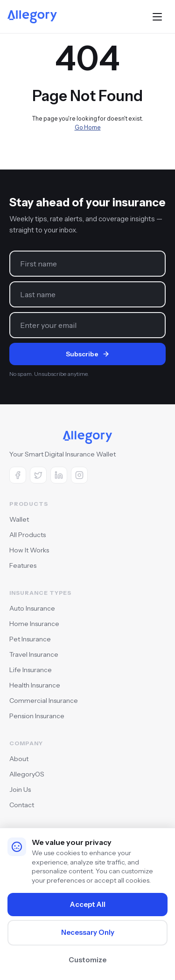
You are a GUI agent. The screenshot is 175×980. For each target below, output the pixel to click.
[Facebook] (18, 475)
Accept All (88, 904)
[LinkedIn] (59, 475)
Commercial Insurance (44, 701)
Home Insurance (34, 624)
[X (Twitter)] (38, 475)
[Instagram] (79, 475)
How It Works (29, 550)
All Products (28, 535)
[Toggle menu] (157, 17)
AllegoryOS (27, 774)
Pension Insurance (37, 716)
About (19, 759)
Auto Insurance (32, 608)
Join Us (20, 789)
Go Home (88, 127)
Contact (22, 805)
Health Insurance (35, 685)
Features (23, 565)
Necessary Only (88, 932)
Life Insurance (31, 670)
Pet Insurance (30, 639)
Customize (87, 960)
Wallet (19, 519)
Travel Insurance (34, 654)
